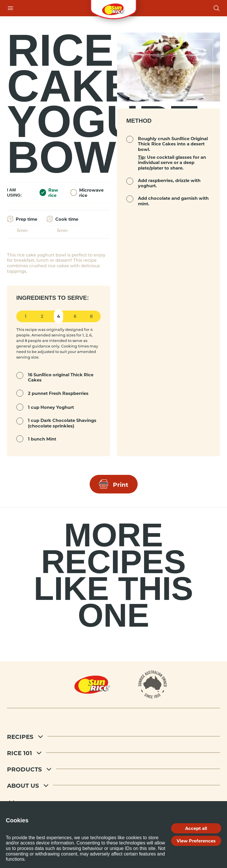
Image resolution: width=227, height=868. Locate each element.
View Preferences (196, 841)
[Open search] (217, 8)
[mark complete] (20, 375)
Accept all (196, 828)
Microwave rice (87, 193)
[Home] (92, 685)
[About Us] (114, 785)
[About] (153, 685)
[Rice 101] (114, 753)
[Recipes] (114, 736)
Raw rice (49, 193)
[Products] (114, 769)
